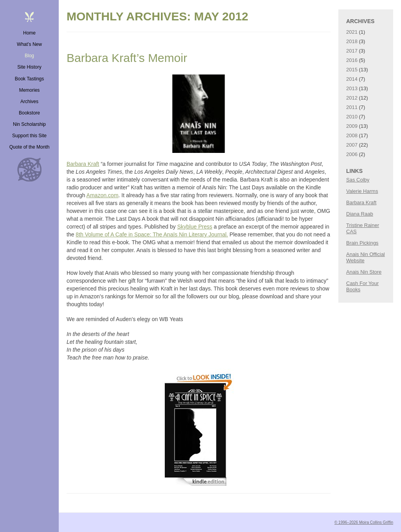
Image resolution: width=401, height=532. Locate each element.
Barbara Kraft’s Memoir (127, 58)
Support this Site (29, 136)
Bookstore (29, 113)
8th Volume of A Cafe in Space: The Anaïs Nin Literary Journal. (152, 234)
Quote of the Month (30, 147)
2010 (352, 117)
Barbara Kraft (83, 164)
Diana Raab (360, 214)
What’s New (29, 44)
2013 (352, 88)
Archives (29, 102)
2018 (352, 41)
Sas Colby (358, 180)
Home (29, 33)
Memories (30, 90)
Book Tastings (30, 79)
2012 (352, 98)
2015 (352, 70)
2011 (352, 107)
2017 (352, 51)
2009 (352, 126)
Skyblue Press (194, 227)
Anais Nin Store (364, 272)
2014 (352, 79)
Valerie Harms (362, 191)
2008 (352, 135)
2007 (352, 145)
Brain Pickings (362, 243)
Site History (29, 67)
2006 (352, 154)
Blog (29, 56)
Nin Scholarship (29, 124)
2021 (352, 32)
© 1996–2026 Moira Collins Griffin (364, 522)
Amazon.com (103, 195)
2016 (352, 60)
